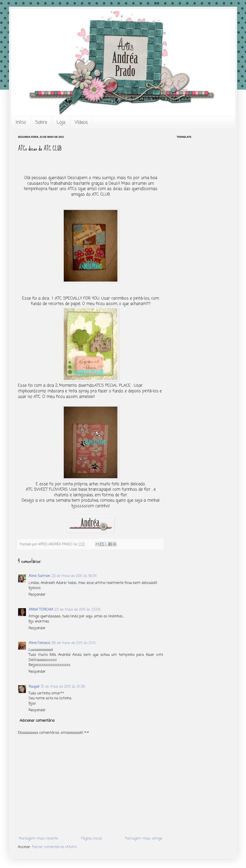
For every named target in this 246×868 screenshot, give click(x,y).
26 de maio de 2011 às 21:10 (74, 643)
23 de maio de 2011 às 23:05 (77, 610)
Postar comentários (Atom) (54, 847)
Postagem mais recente (38, 839)
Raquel (34, 687)
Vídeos (81, 122)
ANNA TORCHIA (41, 610)
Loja (61, 122)
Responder (37, 595)
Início (21, 122)
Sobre (41, 122)
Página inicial (91, 839)
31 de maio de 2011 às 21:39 (63, 687)
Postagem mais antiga (144, 839)
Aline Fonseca (39, 643)
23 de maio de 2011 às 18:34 (74, 576)
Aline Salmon (39, 576)
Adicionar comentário (37, 721)
